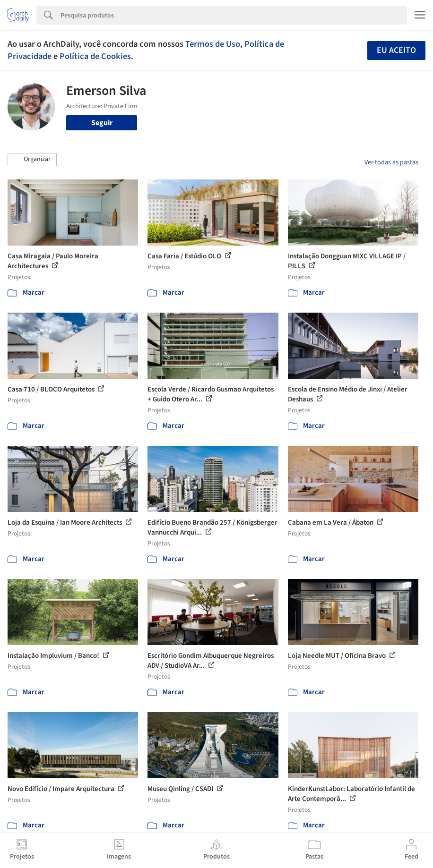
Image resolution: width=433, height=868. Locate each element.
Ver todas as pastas (391, 162)
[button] (32, 160)
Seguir (102, 123)
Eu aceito (396, 50)
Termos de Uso (213, 44)
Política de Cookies (95, 56)
